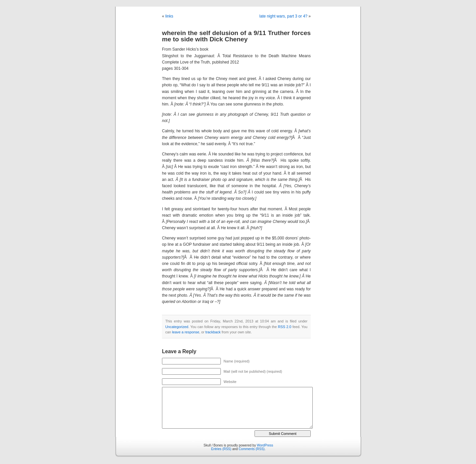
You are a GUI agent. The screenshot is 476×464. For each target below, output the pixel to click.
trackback (213, 332)
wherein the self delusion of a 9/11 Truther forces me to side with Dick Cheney (236, 36)
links (169, 16)
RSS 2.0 (285, 327)
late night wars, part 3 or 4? (283, 16)
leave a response (185, 332)
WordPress (265, 445)
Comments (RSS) (252, 449)
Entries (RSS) (221, 449)
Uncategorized (177, 327)
